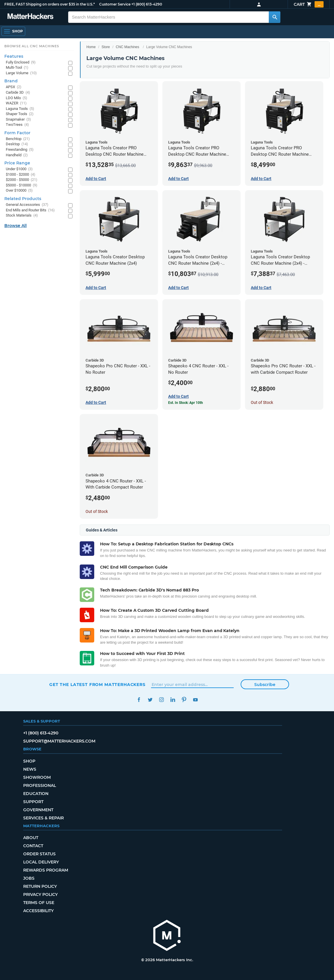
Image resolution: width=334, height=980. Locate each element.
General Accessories (27, 205)
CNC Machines (127, 47)
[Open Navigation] (13, 31)
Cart (309, 4)
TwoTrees (17, 125)
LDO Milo (17, 98)
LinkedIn (173, 700)
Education (36, 794)
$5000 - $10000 (22, 185)
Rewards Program (46, 870)
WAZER (16, 103)
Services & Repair (43, 818)
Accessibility (38, 911)
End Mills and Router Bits (30, 210)
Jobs (29, 878)
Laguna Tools (20, 109)
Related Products (23, 199)
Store (106, 47)
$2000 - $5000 (22, 180)
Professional (40, 785)
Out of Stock (262, 402)
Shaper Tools (20, 114)
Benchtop (18, 139)
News (30, 769)
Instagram (161, 700)
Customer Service (115, 4)
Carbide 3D (18, 93)
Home (91, 47)
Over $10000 (19, 191)
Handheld (17, 155)
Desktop (17, 144)
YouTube (195, 700)
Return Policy (40, 886)
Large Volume (21, 73)
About (31, 838)
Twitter (150, 700)
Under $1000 (19, 169)
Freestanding (20, 150)
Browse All (16, 226)
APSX (14, 87)
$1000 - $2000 (21, 175)
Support (33, 802)
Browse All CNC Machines (32, 46)
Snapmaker (18, 120)
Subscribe (265, 685)
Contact (33, 846)
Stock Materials (22, 216)
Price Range (17, 163)
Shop (29, 761)
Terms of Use (39, 903)
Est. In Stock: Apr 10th (186, 403)
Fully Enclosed (21, 62)
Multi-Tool (17, 68)
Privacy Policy (40, 894)
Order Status (39, 854)
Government (38, 810)
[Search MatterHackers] (275, 17)
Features (14, 56)
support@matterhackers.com (59, 741)
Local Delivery (41, 862)
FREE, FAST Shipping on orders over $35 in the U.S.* (50, 4)
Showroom (37, 777)
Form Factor (17, 133)
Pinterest (184, 700)
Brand (11, 81)
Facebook (139, 700)
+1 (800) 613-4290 (147, 4)
